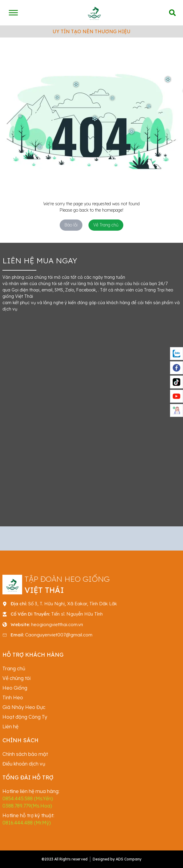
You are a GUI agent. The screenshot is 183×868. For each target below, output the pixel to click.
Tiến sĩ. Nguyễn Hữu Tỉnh (77, 614)
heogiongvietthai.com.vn (57, 624)
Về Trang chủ (106, 225)
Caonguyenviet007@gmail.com (59, 635)
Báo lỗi (71, 225)
